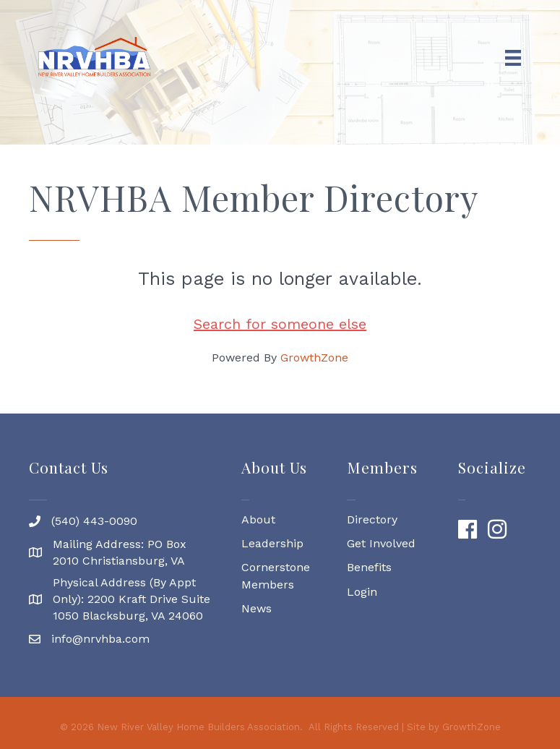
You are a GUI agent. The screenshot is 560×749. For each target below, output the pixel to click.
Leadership (272, 543)
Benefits (369, 567)
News (257, 608)
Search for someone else (280, 324)
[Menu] (513, 58)
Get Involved (381, 543)
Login (362, 592)
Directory (372, 519)
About (260, 519)
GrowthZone (314, 358)
